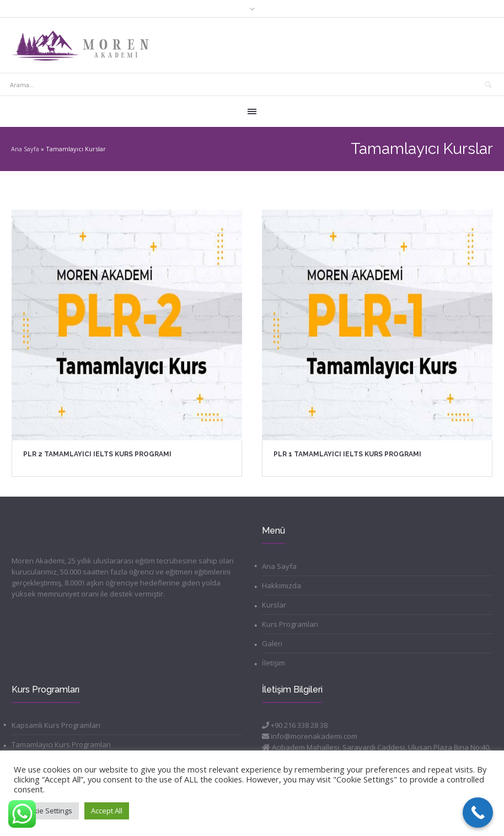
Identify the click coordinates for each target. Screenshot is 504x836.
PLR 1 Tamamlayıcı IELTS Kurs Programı (347, 454)
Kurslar (274, 605)
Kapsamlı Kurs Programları (56, 725)
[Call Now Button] (478, 813)
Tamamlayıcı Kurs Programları (61, 744)
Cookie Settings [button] (46, 811)
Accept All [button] (107, 811)
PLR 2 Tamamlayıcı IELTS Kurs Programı (97, 454)
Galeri (272, 643)
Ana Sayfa (25, 149)
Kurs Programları (290, 624)
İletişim (274, 663)
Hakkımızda (282, 585)
